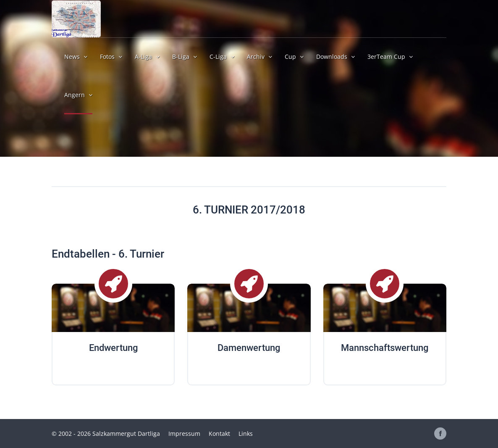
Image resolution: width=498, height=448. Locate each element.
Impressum (184, 434)
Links (246, 434)
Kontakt (219, 434)
